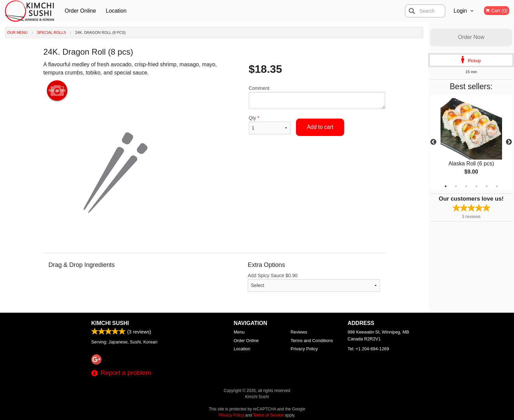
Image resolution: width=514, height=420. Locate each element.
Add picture (57, 91)
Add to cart (320, 127)
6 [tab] (497, 186)
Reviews (299, 332)
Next (509, 142)
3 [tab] (466, 186)
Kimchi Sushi (110, 323)
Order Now (471, 37)
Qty (270, 125)
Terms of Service (268, 415)
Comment (317, 97)
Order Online (80, 11)
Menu (239, 332)
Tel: (368, 349)
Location (116, 11)
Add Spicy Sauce (314, 282)
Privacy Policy (304, 349)
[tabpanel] (471, 142)
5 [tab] (487, 186)
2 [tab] (456, 186)
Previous (433, 142)
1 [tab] (446, 186)
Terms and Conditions (312, 341)
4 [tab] (476, 186)
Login (460, 11)
